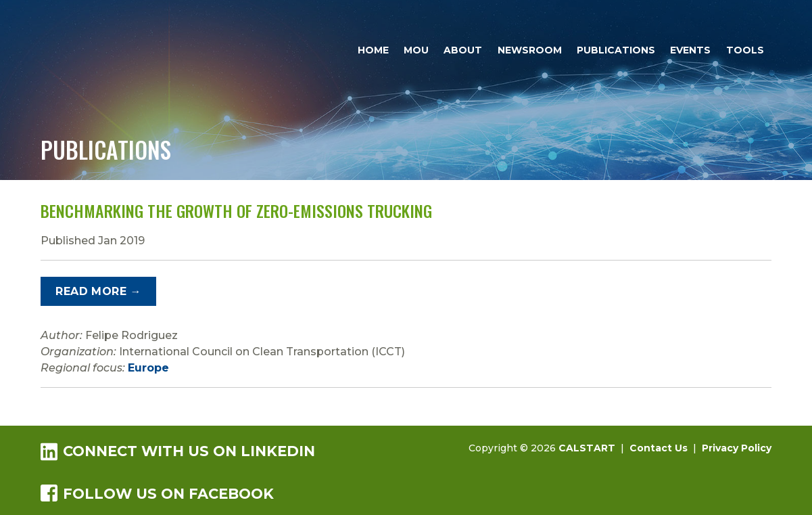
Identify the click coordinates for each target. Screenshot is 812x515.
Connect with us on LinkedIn (178, 451)
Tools (745, 50)
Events (690, 50)
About (463, 50)
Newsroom (530, 50)
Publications (616, 50)
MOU (416, 50)
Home (373, 50)
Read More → (98, 291)
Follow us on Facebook (157, 493)
